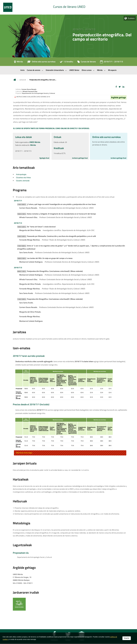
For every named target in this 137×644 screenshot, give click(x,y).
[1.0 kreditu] (66, 62)
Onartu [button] (127, 638)
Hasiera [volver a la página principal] (15, 80)
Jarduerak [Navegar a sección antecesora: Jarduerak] (23, 80)
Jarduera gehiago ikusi (80, 158)
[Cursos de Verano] (87, 62)
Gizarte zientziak (23, 181)
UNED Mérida (35, 142)
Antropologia (21, 174)
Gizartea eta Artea (23, 178)
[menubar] (68, 70)
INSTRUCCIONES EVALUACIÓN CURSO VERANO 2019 (33, 97)
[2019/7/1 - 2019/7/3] (112, 62)
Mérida (33, 145)
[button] (116, 87)
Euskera (131, 18)
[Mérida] (19, 62)
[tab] (68, 7)
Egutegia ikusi (44, 158)
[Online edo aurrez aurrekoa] (41, 62)
